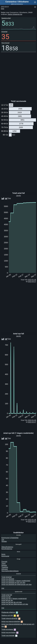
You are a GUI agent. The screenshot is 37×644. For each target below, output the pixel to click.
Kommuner (5, 556)
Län (3, 540)
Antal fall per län (7, 600)
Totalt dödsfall (7, 577)
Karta (3, 554)
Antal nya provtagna (10, 632)
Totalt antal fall (7, 595)
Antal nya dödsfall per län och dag (13, 583)
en (35, 7)
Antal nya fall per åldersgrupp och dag (15, 604)
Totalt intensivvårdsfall (11, 618)
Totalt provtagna (9, 629)
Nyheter (4, 565)
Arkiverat (5, 569)
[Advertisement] (21, 642)
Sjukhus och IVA (10, 615)
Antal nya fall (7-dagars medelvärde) (14, 599)
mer (3, 588)
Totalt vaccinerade (9, 636)
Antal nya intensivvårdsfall (12, 622)
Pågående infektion (10, 612)
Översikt (4, 562)
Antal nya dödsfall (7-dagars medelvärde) (16, 581)
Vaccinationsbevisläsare (10, 571)
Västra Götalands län (15, 14)
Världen (4, 541)
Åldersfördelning (7, 547)
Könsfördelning (7, 549)
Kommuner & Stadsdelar (10, 538)
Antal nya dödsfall (8, 579)
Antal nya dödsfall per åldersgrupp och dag (16, 584)
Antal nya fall (6, 597)
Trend (4, 563)
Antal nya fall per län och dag (12, 602)
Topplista (5, 567)
